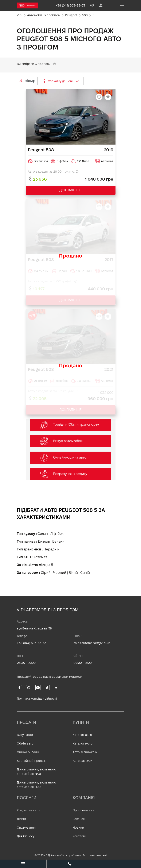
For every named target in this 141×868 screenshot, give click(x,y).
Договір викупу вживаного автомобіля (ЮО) (36, 785)
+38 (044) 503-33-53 (32, 643)
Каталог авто (82, 735)
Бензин (58, 541)
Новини (78, 828)
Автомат (40, 557)
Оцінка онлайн (28, 752)
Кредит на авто (28, 810)
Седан (43, 534)
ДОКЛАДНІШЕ (70, 190)
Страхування (26, 828)
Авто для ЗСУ (82, 761)
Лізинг (22, 819)
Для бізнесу (26, 836)
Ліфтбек (57, 534)
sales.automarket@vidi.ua (92, 643)
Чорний (60, 573)
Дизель (44, 541)
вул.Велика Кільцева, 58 (34, 628)
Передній (52, 549)
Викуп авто (25, 735)
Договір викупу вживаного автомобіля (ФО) (36, 772)
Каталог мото (83, 743)
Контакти (79, 836)
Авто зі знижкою (85, 752)
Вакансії (79, 819)
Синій (85, 573)
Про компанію (83, 810)
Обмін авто (25, 743)
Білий (73, 573)
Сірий (46, 573)
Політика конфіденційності (37, 699)
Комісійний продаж (31, 761)
